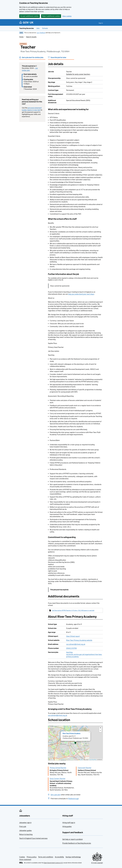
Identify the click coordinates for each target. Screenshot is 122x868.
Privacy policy (32, 857)
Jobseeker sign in (25, 823)
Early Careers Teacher (58, 779)
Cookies (22, 857)
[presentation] (75, 743)
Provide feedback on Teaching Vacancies (77, 843)
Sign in (101, 23)
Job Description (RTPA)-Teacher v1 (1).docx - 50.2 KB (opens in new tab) (73, 610)
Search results (31, 37)
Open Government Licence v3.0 (53, 863)
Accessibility (59, 857)
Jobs (38, 28)
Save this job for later (58, 57)
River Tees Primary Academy (71, 733)
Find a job (23, 826)
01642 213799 (71, 648)
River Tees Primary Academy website (79, 640)
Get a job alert (56, 795)
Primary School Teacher (58, 768)
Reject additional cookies (51, 16)
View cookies (67, 16)
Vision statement (25, 860)
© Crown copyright (97, 863)
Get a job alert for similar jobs (33, 57)
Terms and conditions (46, 857)
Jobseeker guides (25, 830)
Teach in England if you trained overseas (33, 838)
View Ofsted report (73, 636)
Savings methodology (73, 857)
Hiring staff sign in (69, 823)
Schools (45, 28)
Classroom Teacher (85, 768)
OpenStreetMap (93, 760)
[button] (75, 743)
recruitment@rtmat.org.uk (76, 644)
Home (21, 37)
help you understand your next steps (81, 294)
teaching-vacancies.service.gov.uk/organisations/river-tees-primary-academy (84, 654)
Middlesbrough (73, 799)
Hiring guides (67, 826)
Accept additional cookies (30, 16)
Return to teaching (26, 834)
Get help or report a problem (73, 839)
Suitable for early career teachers (78, 74)
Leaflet (81, 760)
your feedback (41, 33)
